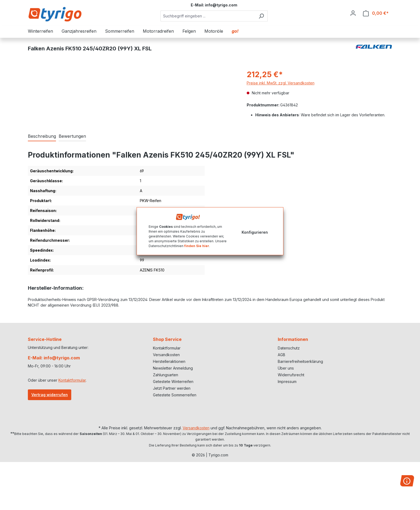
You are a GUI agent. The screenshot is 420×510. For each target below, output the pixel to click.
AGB (282, 355)
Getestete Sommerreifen (175, 395)
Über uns (286, 368)
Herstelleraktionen (169, 361)
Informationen (293, 339)
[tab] (42, 136)
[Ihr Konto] (353, 13)
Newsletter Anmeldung (173, 368)
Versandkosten (166, 355)
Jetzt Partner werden (172, 388)
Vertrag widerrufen (50, 395)
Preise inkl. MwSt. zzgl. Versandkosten (281, 83)
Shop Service (167, 339)
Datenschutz (289, 348)
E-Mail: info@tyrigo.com (54, 358)
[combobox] (208, 16)
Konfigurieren (255, 232)
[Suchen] (261, 16)
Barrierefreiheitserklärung (300, 361)
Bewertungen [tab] (72, 136)
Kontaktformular (72, 380)
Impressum (287, 381)
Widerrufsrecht (291, 375)
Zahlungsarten (166, 375)
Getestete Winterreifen (173, 381)
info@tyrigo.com (221, 5)
